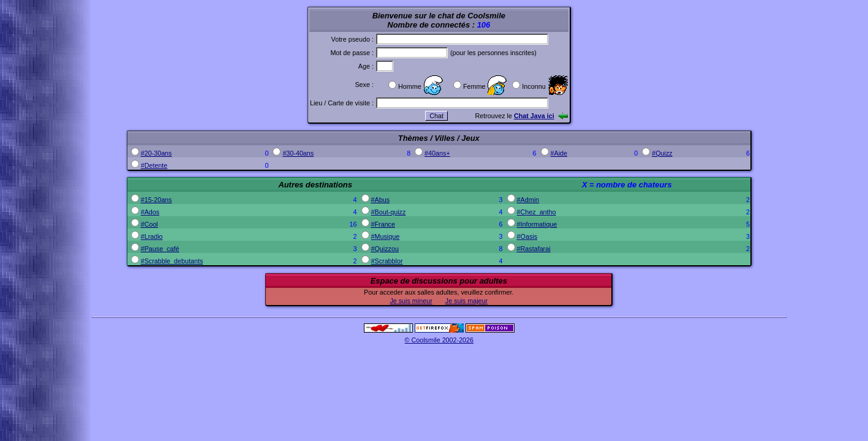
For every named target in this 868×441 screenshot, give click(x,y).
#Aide (559, 153)
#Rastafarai (534, 249)
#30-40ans (298, 153)
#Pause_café (160, 249)
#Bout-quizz (389, 212)
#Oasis (527, 236)
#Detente (154, 165)
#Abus (380, 200)
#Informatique (537, 224)
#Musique (386, 236)
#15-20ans (157, 200)
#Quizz (662, 153)
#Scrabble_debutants (172, 261)
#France (383, 224)
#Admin (528, 200)
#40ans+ (437, 153)
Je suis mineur (411, 301)
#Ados (150, 212)
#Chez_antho (537, 212)
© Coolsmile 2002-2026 (440, 340)
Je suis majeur (466, 301)
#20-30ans (157, 153)
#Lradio (152, 236)
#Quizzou (385, 249)
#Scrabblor (387, 261)
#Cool (149, 224)
